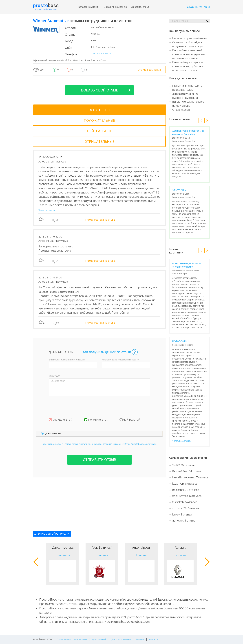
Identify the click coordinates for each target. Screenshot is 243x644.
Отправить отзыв (99, 428)
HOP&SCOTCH (180, 341)
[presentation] (72, 375)
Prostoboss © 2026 (42, 639)
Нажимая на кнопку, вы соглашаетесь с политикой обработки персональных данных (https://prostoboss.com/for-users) (99, 412)
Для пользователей (121, 639)
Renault (180, 547)
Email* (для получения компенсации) (67, 328)
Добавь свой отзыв (106, 90)
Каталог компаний (89, 7)
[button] (99, 402)
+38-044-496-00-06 (101, 54)
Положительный (98, 388)
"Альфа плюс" (102, 547)
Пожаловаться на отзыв (100, 188)
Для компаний (99, 639)
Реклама (140, 639)
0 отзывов (63, 555)
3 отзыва (102, 555)
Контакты (154, 639)
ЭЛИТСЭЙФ (179, 190)
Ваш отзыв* (54, 344)
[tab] (47, 110)
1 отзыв (141, 555)
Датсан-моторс (63, 547)
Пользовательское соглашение (72, 639)
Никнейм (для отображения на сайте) (121, 328)
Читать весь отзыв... (48, 179)
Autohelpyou (141, 547)
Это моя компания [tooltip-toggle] (149, 70)
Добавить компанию (115, 7)
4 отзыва (180, 555)
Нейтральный (131, 388)
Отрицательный (63, 388)
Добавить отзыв (140, 7)
